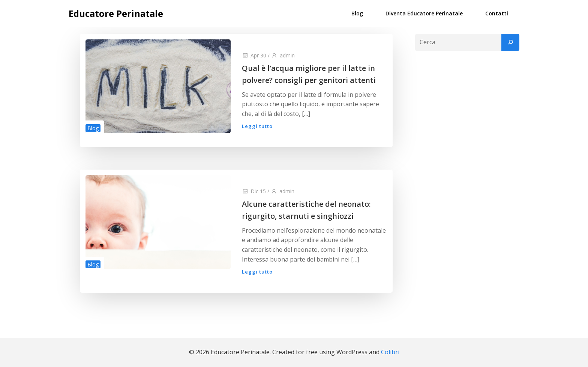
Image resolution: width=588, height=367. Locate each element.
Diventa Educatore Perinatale (424, 13)
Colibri (390, 352)
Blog (357, 13)
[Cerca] (510, 42)
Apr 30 (254, 55)
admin (283, 55)
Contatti (497, 13)
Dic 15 (254, 191)
